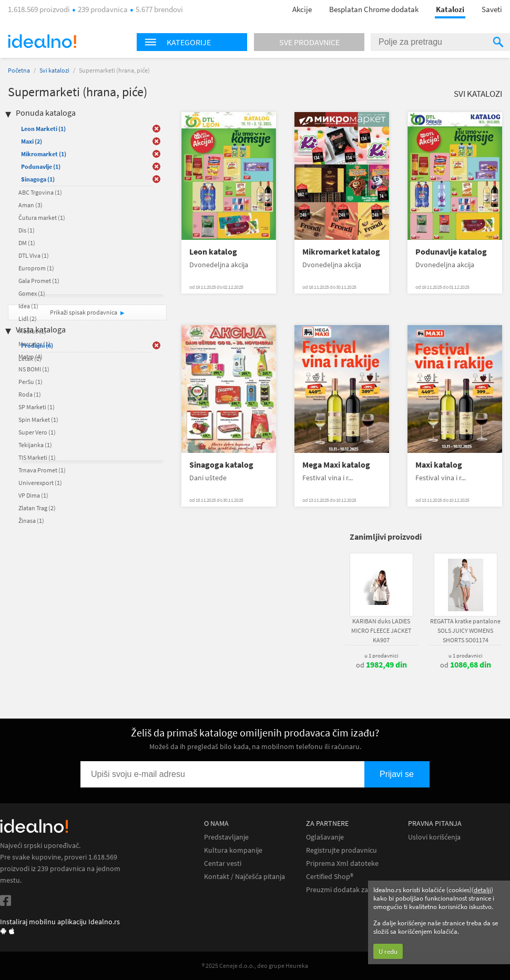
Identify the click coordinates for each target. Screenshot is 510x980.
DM (27, 243)
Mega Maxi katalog (336, 465)
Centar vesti (223, 863)
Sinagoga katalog (221, 465)
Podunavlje (41, 166)
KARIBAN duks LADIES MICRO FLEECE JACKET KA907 (381, 630)
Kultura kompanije (233, 850)
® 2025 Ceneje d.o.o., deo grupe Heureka (255, 966)
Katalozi (450, 9)
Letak (30, 358)
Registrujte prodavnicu (341, 850)
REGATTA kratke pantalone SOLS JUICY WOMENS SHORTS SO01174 (465, 630)
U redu (388, 951)
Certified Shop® (330, 877)
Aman (30, 205)
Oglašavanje (325, 837)
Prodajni (37, 345)
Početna (19, 70)
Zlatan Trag (37, 508)
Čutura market (42, 218)
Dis (27, 230)
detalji (482, 890)
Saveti (492, 9)
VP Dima (33, 495)
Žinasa (31, 521)
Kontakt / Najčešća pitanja (244, 877)
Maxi (32, 141)
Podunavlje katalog (451, 252)
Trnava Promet (42, 470)
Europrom (36, 268)
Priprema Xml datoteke (342, 863)
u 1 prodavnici (381, 655)
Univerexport (40, 483)
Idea (28, 306)
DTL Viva (34, 255)
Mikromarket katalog (341, 252)
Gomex (32, 293)
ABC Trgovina (40, 192)
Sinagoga (38, 179)
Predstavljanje (226, 837)
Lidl (28, 319)
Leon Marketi (43, 129)
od (381, 665)
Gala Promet (39, 281)
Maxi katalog (439, 465)
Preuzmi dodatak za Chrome (350, 890)
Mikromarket (44, 154)
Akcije (302, 9)
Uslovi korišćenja (434, 837)
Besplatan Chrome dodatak (374, 9)
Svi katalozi (54, 70)
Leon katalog (213, 252)
